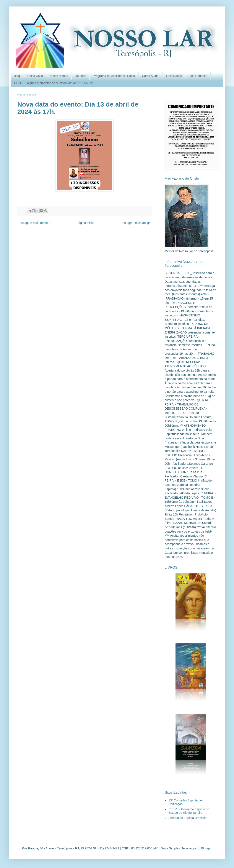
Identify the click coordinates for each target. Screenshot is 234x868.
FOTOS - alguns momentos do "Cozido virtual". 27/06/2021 (54, 83)
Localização (174, 76)
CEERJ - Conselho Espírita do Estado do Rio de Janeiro (189, 811)
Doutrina (80, 76)
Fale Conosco (198, 76)
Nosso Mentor (59, 76)
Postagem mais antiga (136, 223)
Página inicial (85, 223)
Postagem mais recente (34, 223)
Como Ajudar (151, 76)
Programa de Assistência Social (114, 76)
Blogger (206, 848)
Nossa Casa (35, 76)
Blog (17, 76)
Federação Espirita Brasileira (188, 818)
